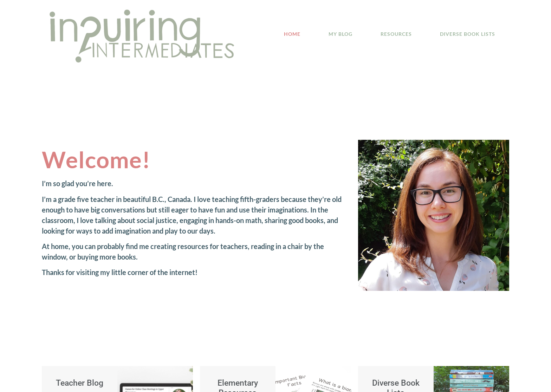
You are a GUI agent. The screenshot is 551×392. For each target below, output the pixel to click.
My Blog (341, 34)
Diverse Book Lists (468, 34)
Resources (396, 34)
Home (292, 34)
